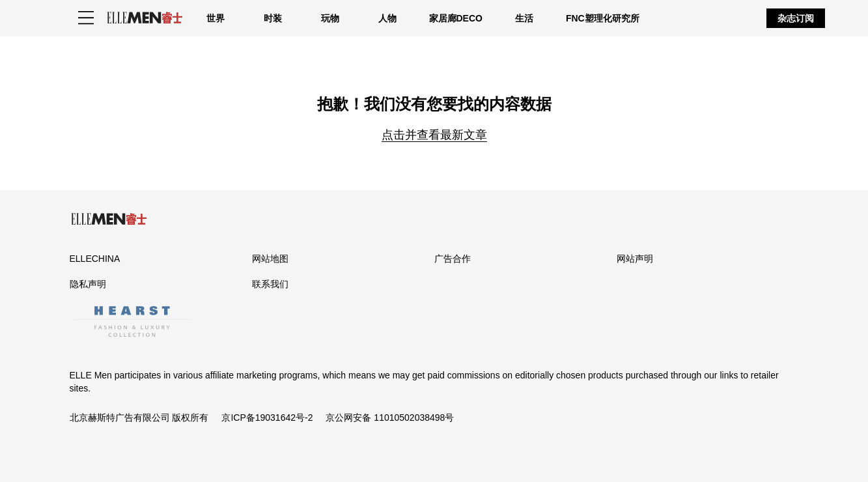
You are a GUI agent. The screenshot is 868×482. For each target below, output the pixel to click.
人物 (387, 18)
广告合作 (453, 259)
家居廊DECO (456, 18)
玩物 (330, 18)
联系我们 (270, 284)
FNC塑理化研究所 (603, 18)
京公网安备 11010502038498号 (390, 418)
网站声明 (635, 259)
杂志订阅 (796, 18)
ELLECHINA (95, 259)
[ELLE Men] (145, 18)
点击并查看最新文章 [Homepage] (434, 135)
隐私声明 (88, 284)
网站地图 (270, 259)
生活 (524, 18)
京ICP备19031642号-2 (267, 418)
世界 (216, 18)
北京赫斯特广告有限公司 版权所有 (139, 418)
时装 (273, 18)
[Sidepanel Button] (86, 18)
